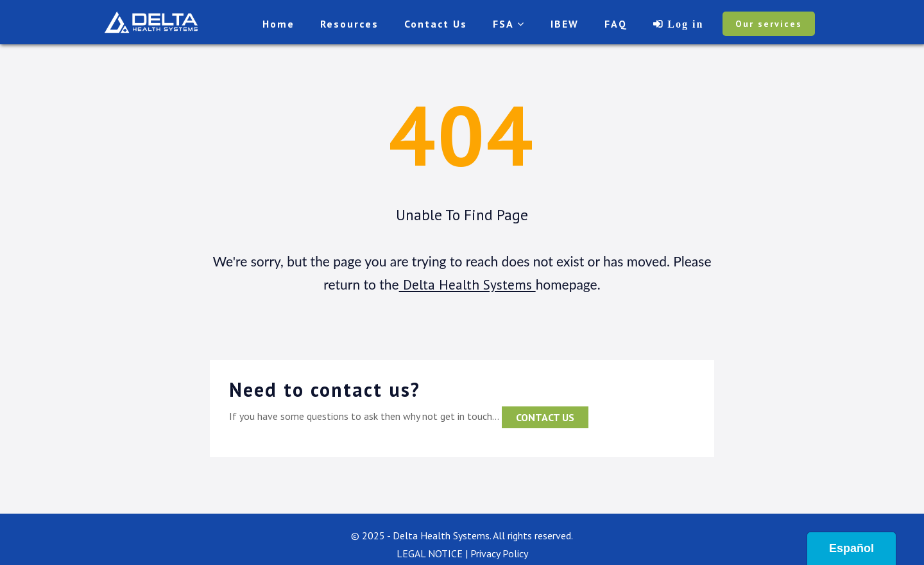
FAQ (616, 24)
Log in (683, 24)
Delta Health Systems (467, 285)
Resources (349, 24)
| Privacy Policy (497, 553)
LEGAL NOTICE (430, 553)
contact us (545, 417)
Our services (769, 24)
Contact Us (436, 24)
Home (278, 24)
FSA (509, 24)
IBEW (565, 24)
